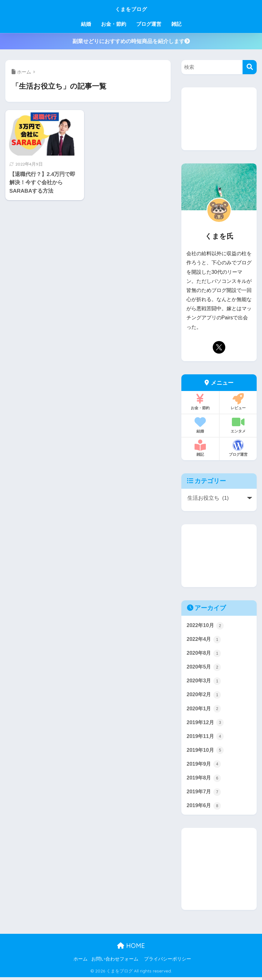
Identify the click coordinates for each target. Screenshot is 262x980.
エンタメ (238, 425)
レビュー (238, 402)
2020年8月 (204, 653)
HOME (131, 948)
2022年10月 (206, 625)
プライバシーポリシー (168, 961)
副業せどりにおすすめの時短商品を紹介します (131, 41)
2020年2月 (204, 696)
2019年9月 (204, 766)
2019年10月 (206, 752)
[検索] (250, 67)
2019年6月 (204, 808)
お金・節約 (114, 24)
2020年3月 (204, 681)
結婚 (86, 24)
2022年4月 (204, 639)
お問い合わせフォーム (115, 961)
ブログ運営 (149, 24)
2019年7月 (204, 794)
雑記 (176, 24)
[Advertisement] (219, 119)
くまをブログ (131, 8)
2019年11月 (206, 738)
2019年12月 (206, 724)
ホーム (80, 961)
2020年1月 (204, 710)
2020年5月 (204, 668)
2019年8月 (204, 780)
